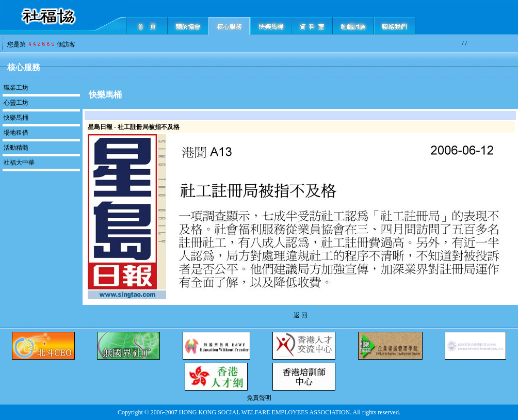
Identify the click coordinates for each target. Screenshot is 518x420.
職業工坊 (16, 88)
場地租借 (16, 133)
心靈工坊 (16, 103)
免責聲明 (259, 398)
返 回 (301, 315)
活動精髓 (16, 148)
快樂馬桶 (16, 118)
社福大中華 (19, 163)
